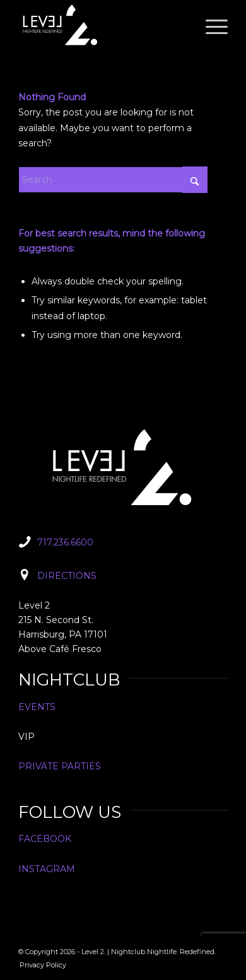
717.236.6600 (65, 542)
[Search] (113, 180)
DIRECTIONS (67, 576)
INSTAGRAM (47, 869)
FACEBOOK (45, 839)
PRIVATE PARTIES (60, 766)
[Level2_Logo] (102, 25)
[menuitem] (210, 25)
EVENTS (37, 707)
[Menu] (210, 25)
